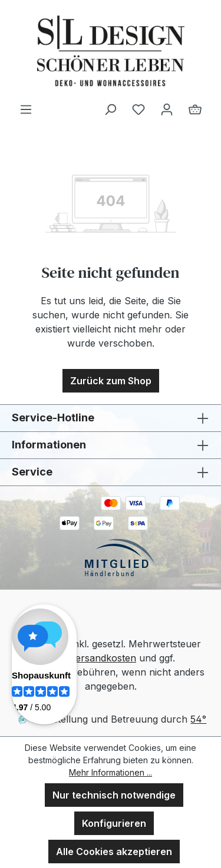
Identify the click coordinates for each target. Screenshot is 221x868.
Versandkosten (103, 658)
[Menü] (26, 109)
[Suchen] (110, 109)
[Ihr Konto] (167, 109)
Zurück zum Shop (111, 381)
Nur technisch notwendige (114, 795)
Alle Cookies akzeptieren (114, 852)
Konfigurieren (114, 823)
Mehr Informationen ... (111, 772)
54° (198, 719)
